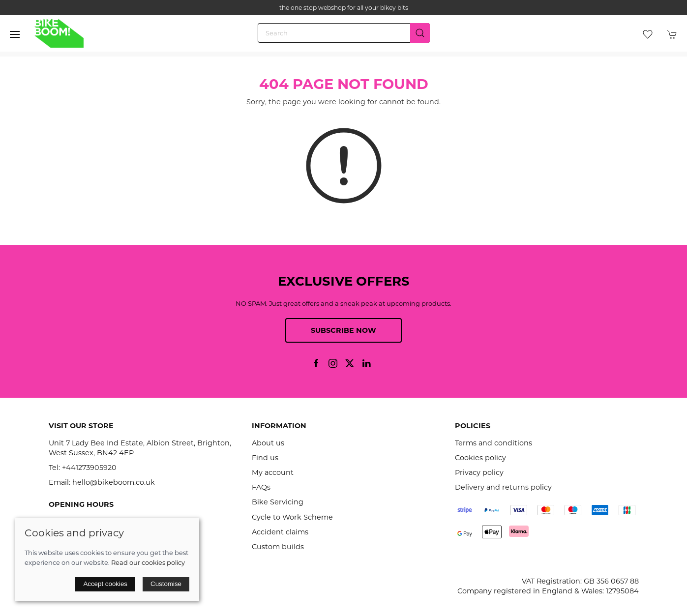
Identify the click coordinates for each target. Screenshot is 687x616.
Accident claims (280, 532)
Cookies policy (480, 458)
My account (273, 472)
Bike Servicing (278, 502)
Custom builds (278, 547)
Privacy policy (479, 472)
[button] (15, 34)
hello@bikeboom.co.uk (114, 482)
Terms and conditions (493, 443)
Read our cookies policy (148, 562)
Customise (166, 584)
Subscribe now (343, 330)
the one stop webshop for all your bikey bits (344, 8)
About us (268, 443)
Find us (265, 458)
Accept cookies (105, 584)
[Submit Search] (420, 33)
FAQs (261, 487)
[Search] (344, 33)
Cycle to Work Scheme (292, 517)
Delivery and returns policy (503, 487)
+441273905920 (89, 468)
